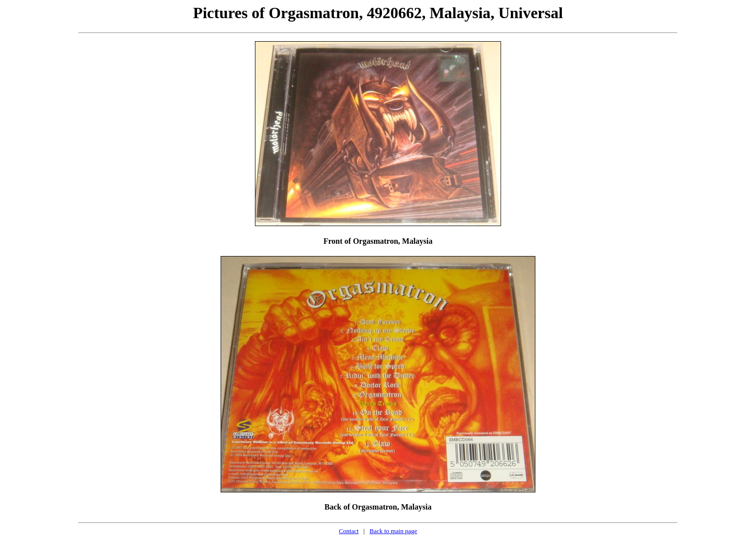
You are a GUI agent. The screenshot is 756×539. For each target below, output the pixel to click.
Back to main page (393, 531)
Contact (349, 531)
